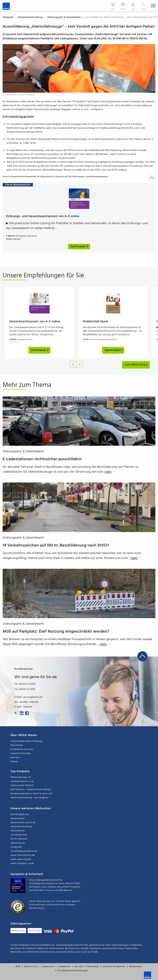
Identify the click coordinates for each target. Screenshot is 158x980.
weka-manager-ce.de (22, 863)
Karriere (15, 758)
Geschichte (17, 745)
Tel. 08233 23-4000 (25, 684)
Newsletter (93, 967)
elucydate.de (18, 831)
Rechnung (35, 931)
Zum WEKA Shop (136, 365)
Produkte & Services (22, 749)
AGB (18, 967)
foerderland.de (19, 835)
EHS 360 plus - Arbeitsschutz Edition (31, 790)
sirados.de (16, 847)
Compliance (64, 967)
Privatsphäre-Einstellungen (73, 971)
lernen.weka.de (19, 839)
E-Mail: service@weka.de (28, 697)
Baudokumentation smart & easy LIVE (32, 794)
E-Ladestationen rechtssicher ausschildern (42, 459)
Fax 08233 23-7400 (25, 689)
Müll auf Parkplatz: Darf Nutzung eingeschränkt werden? (56, 632)
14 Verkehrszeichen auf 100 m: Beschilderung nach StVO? (56, 545)
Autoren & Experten (114, 967)
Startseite (8, 17)
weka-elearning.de (21, 859)
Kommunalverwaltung (31, 17)
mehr (110, 472)
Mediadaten (136, 967)
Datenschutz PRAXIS (22, 785)
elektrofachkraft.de (21, 827)
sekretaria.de (18, 843)
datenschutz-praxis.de (23, 823)
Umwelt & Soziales (21, 753)
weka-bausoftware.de (23, 855)
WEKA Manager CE (21, 777)
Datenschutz (31, 967)
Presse (14, 762)
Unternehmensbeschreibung (26, 741)
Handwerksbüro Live (22, 781)
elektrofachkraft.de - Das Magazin (30, 798)
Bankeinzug (18, 931)
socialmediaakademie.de (24, 851)
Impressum (48, 967)
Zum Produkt (40, 350)
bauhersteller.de (20, 814)
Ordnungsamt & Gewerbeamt (64, 17)
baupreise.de (18, 818)
